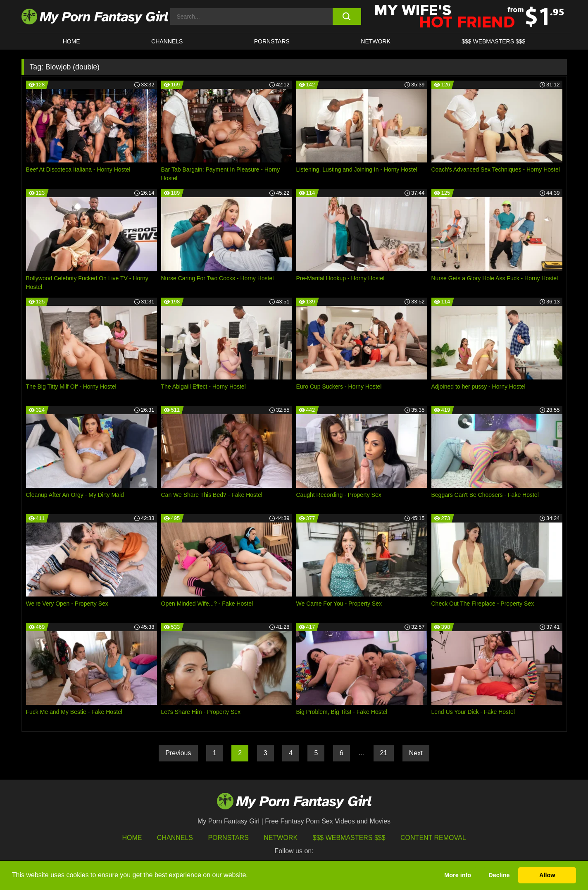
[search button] (347, 17)
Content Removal (433, 838)
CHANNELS (167, 41)
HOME (71, 41)
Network (376, 41)
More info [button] (458, 875)
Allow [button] (547, 875)
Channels (175, 838)
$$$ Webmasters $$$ (349, 838)
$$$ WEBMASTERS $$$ (493, 41)
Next (416, 753)
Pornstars (272, 41)
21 (384, 753)
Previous (178, 753)
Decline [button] (499, 875)
